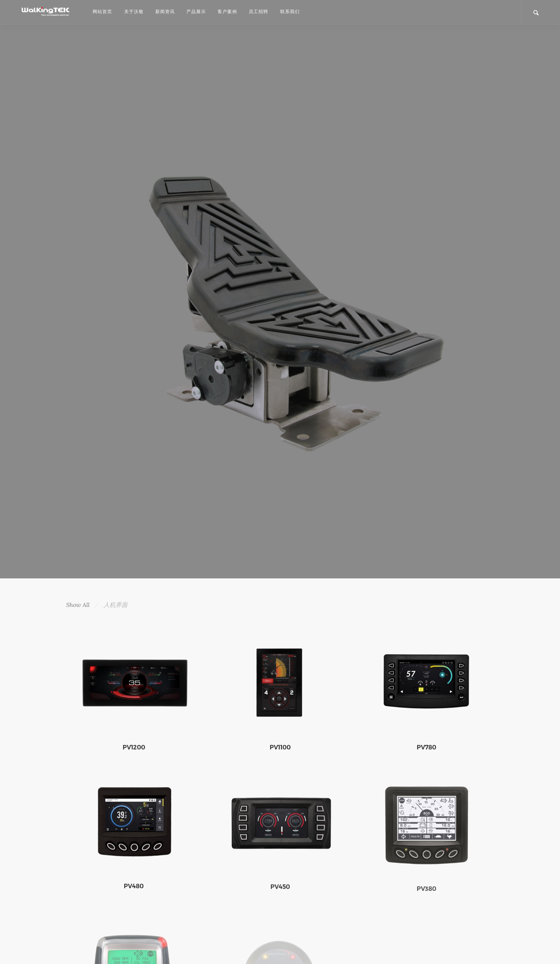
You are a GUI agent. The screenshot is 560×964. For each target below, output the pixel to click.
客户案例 (227, 11)
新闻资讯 (165, 11)
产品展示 (196, 11)
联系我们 (290, 11)
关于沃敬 (134, 11)
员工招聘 (258, 11)
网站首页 (102, 11)
